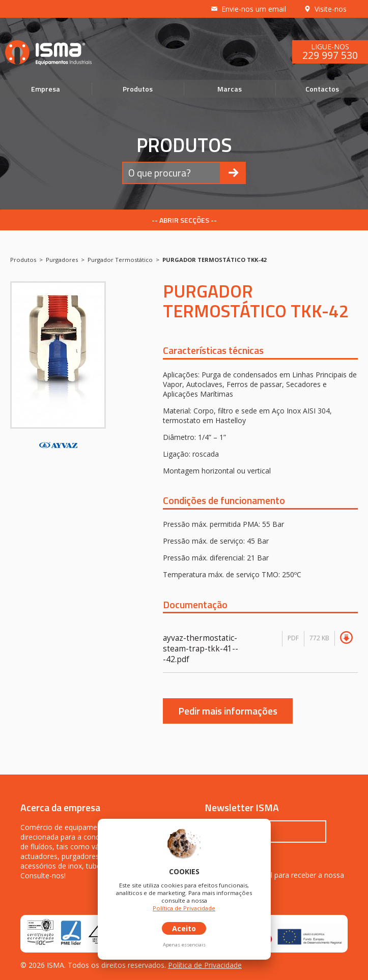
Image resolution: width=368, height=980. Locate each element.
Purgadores (62, 260)
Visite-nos (325, 9)
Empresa (46, 89)
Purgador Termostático (120, 260)
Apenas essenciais (184, 945)
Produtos (138, 89)
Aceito (184, 928)
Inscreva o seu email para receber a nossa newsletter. (274, 880)
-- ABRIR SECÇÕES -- (184, 220)
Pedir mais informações (228, 711)
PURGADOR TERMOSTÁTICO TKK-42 (214, 260)
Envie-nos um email (248, 9)
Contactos (322, 89)
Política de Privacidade (205, 965)
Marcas (230, 89)
